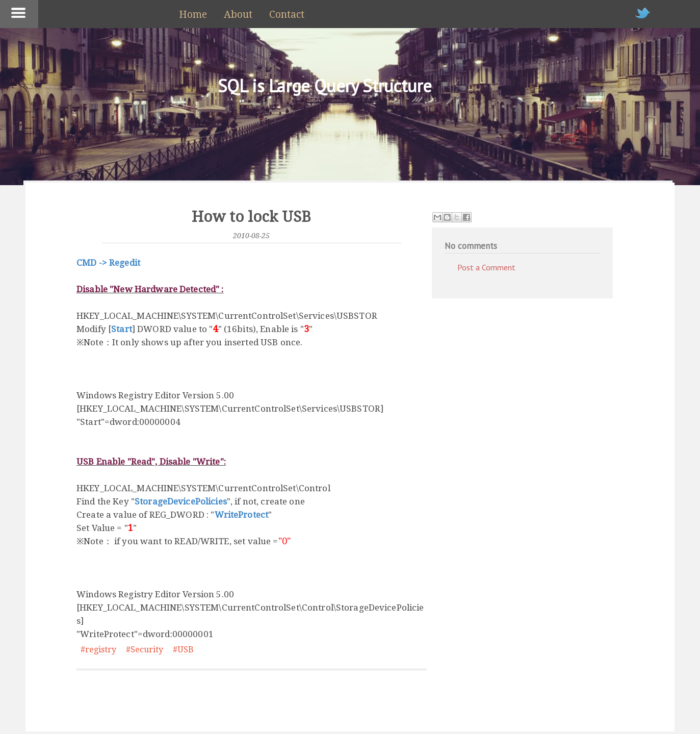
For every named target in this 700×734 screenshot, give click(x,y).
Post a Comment (486, 267)
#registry (98, 650)
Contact (287, 15)
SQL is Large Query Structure (325, 86)
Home (193, 15)
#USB (183, 650)
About (238, 15)
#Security (145, 650)
